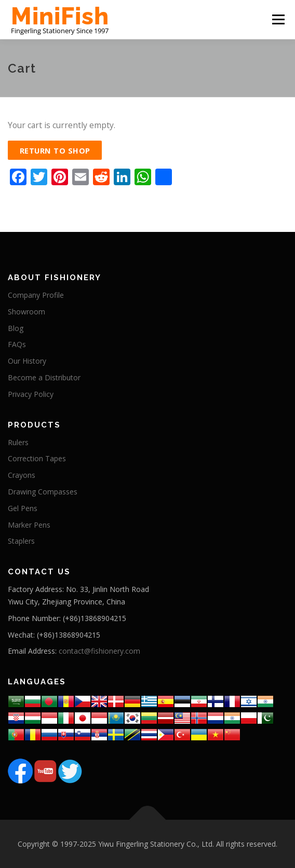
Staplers (21, 541)
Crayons (22, 475)
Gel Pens (23, 508)
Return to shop (55, 150)
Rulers (18, 442)
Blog (16, 328)
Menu (278, 19)
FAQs (17, 344)
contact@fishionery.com (99, 651)
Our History (27, 361)
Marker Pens (29, 525)
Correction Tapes (37, 458)
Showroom (26, 312)
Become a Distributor (44, 377)
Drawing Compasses (43, 492)
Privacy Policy (31, 394)
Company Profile (36, 295)
